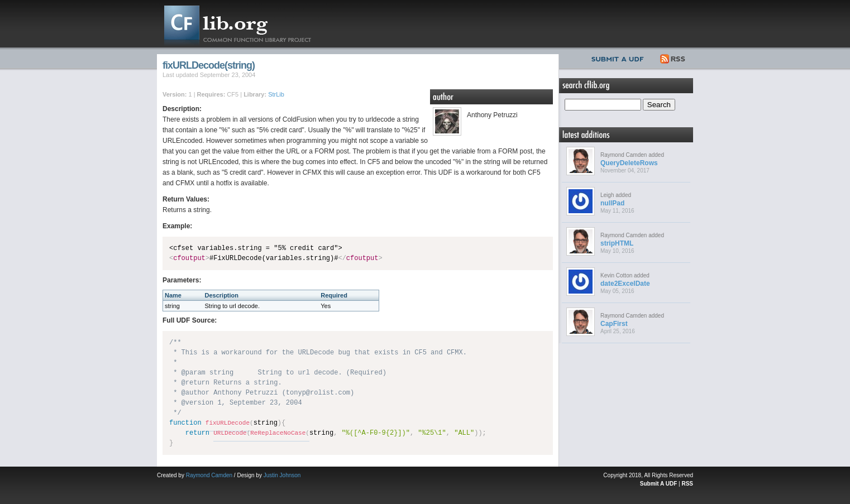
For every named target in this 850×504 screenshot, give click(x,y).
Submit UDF (620, 57)
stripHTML (617, 243)
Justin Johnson (282, 475)
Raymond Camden (209, 475)
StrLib (276, 94)
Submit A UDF (658, 484)
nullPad (612, 203)
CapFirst (614, 324)
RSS (673, 57)
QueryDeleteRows (629, 163)
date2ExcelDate (625, 284)
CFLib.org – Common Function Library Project (246, 24)
